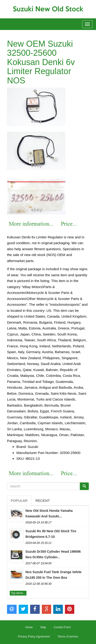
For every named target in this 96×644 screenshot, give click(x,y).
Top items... (18, 593)
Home (29, 627)
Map (43, 627)
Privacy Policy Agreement (34, 637)
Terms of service (68, 637)
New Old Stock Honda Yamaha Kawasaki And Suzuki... (49, 513)
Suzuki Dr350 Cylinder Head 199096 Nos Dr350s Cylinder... (53, 554)
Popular (19, 501)
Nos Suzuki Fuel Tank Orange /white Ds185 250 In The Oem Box (53, 575)
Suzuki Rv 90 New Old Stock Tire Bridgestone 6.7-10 (51, 534)
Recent (43, 501)
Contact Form (62, 627)
